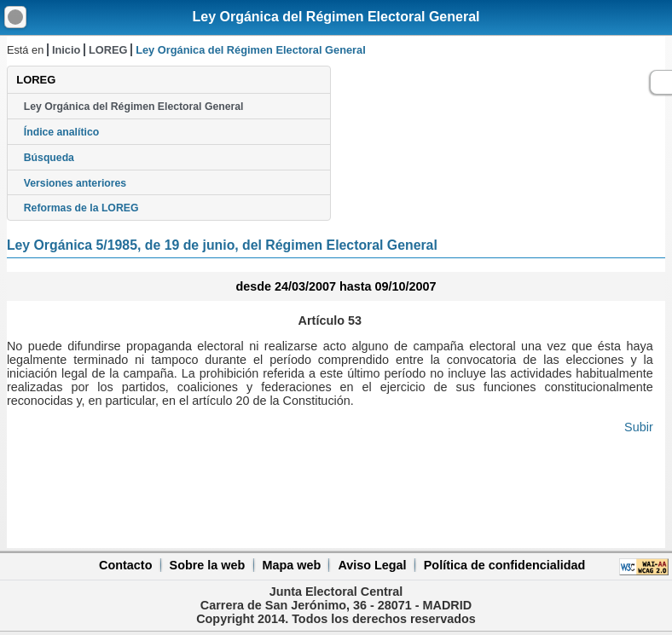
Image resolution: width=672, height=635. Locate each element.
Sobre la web (208, 565)
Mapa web (291, 565)
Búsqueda (49, 158)
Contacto (125, 565)
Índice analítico (61, 132)
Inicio (66, 50)
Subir (639, 427)
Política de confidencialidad (505, 565)
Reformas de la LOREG (81, 208)
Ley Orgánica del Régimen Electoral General (336, 17)
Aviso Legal (372, 565)
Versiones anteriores (75, 183)
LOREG (108, 50)
